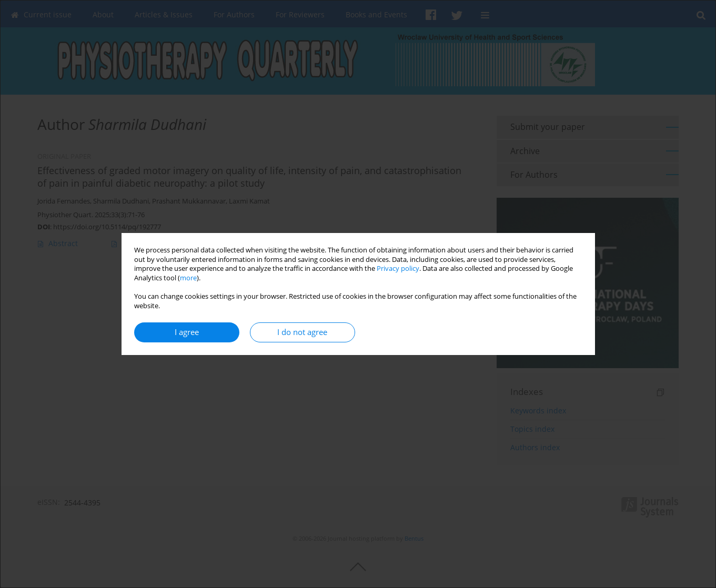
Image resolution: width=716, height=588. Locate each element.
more (188, 278)
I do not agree (302, 332)
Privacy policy (398, 268)
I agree (187, 332)
